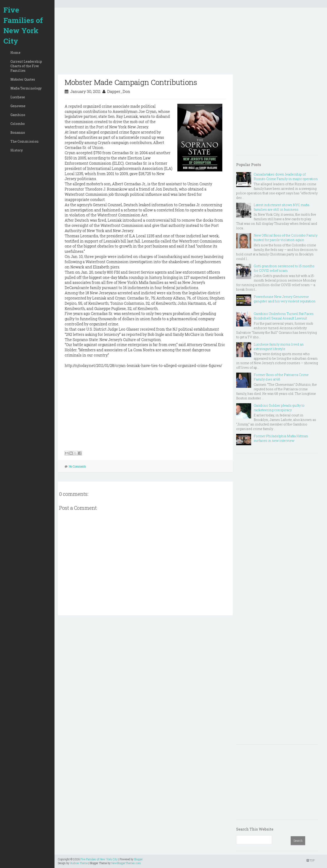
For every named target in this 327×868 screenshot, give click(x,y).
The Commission (25, 141)
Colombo (18, 124)
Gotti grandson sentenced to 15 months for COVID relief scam (284, 268)
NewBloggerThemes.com (126, 863)
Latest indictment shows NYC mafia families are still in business (281, 207)
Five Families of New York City (23, 25)
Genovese (18, 106)
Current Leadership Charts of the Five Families (26, 66)
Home (15, 53)
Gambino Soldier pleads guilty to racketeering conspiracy (279, 408)
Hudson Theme (79, 863)
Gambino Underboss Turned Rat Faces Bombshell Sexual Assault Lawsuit (284, 316)
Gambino (18, 115)
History (17, 150)
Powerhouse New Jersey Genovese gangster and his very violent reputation (285, 299)
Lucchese (18, 97)
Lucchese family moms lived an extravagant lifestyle (279, 347)
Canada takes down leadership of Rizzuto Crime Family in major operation (286, 177)
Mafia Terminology (26, 88)
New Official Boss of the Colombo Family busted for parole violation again (286, 238)
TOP (311, 860)
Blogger (139, 859)
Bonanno (18, 132)
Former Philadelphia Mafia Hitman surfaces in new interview (281, 438)
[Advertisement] (145, 43)
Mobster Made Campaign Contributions (131, 82)
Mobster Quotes (23, 79)
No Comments (77, 466)
